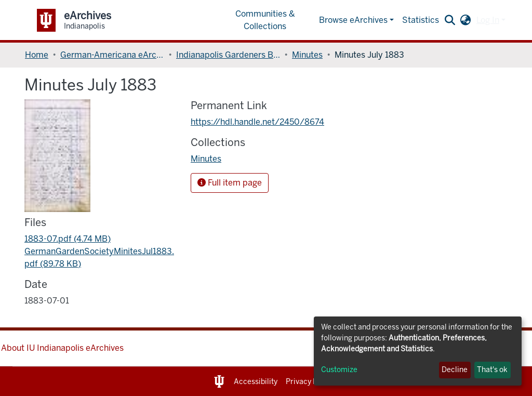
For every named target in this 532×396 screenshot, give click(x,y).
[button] (466, 20)
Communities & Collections (265, 20)
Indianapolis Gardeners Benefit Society (228, 55)
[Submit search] (450, 20)
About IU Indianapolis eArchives (62, 348)
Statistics (421, 20)
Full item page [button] (230, 183)
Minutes (307, 55)
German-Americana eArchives (112, 55)
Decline (455, 370)
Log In (488, 20)
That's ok (492, 370)
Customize (339, 370)
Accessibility (256, 382)
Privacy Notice (310, 382)
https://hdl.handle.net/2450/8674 (257, 122)
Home (37, 55)
